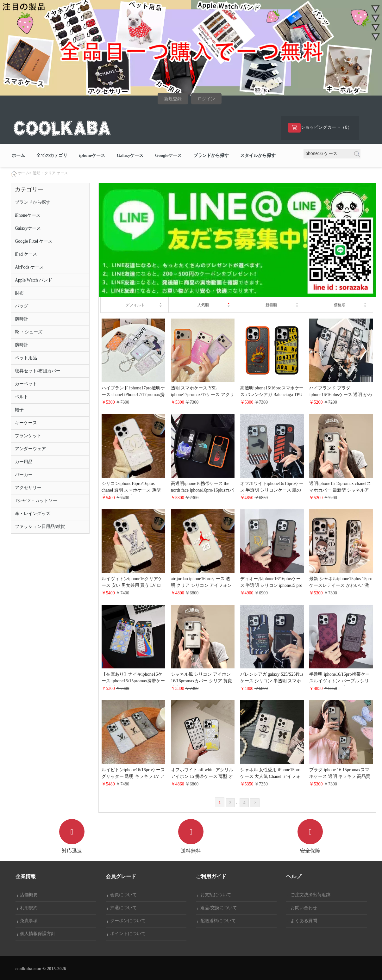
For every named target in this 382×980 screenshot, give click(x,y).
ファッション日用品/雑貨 (40, 527)
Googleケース (168, 155)
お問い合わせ (303, 908)
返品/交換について (217, 908)
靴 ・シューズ (29, 332)
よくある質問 (303, 921)
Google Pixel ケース (34, 242)
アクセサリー (28, 488)
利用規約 (28, 908)
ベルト (22, 397)
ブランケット (28, 436)
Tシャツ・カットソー (36, 501)
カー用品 (24, 462)
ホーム (18, 155)
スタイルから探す (258, 155)
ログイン (206, 99)
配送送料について (217, 921)
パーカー (24, 475)
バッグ (22, 306)
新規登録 (173, 99)
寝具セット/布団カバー (38, 371)
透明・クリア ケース (50, 173)
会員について (122, 895)
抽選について (122, 908)
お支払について (215, 895)
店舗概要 (28, 895)
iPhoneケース (28, 216)
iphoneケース (92, 155)
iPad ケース (26, 254)
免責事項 (28, 921)
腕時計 (22, 319)
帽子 (19, 410)
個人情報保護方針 (36, 934)
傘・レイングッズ (33, 514)
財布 (19, 293)
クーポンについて (127, 921)
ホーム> (25, 173)
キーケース (26, 423)
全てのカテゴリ (52, 155)
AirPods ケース (29, 267)
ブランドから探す (211, 155)
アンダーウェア (30, 449)
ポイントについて (127, 934)
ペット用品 (26, 358)
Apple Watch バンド (34, 280)
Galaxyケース (130, 155)
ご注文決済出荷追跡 (309, 895)
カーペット (26, 384)
